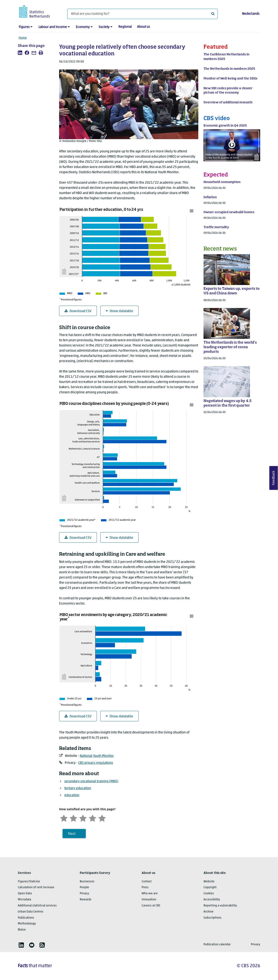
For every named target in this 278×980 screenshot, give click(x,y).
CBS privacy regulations (96, 763)
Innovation (149, 900)
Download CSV (78, 311)
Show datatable (119, 311)
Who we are (150, 894)
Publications (26, 918)
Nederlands (251, 14)
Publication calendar (217, 945)
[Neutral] (83, 818)
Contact (147, 882)
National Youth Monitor (97, 756)
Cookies (209, 894)
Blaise (22, 930)
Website (209, 882)
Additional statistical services (37, 906)
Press (145, 887)
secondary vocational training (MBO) (91, 781)
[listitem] (20, 53)
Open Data (25, 894)
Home (23, 38)
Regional (125, 27)
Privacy (84, 894)
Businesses (87, 882)
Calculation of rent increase (36, 887)
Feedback (274, 478)
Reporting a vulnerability (220, 906)
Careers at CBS (151, 906)
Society (104, 27)
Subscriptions (213, 918)
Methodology (27, 924)
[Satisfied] (93, 818)
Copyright (210, 887)
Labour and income (53, 27)
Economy (83, 27)
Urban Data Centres (31, 912)
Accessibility (212, 900)
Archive (208, 912)
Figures (24, 27)
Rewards (86, 900)
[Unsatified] (73, 818)
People (84, 887)
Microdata (24, 900)
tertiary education (78, 788)
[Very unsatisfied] (64, 818)
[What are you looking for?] (142, 14)
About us (143, 27)
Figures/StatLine (29, 882)
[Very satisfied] (102, 818)
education (72, 795)
